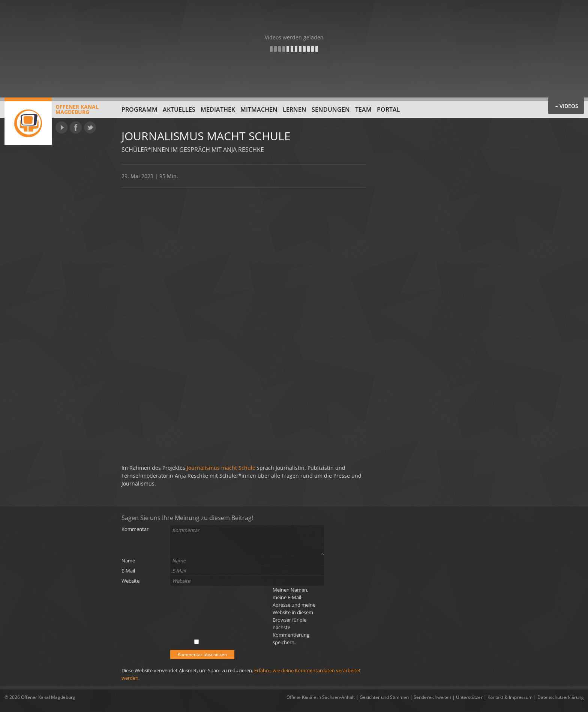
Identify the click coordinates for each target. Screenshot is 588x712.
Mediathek (218, 109)
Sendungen (331, 109)
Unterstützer (469, 697)
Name (128, 561)
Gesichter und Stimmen (384, 697)
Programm (139, 109)
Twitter (90, 127)
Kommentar (135, 529)
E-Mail (128, 571)
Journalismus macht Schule (222, 468)
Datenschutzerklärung (561, 697)
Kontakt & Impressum (510, 697)
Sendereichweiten (432, 697)
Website (130, 581)
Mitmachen (259, 109)
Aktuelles (179, 109)
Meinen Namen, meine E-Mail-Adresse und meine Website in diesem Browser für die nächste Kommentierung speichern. (294, 616)
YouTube (61, 127)
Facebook (76, 127)
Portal (388, 109)
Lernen (295, 109)
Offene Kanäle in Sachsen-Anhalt (321, 697)
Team (363, 109)
